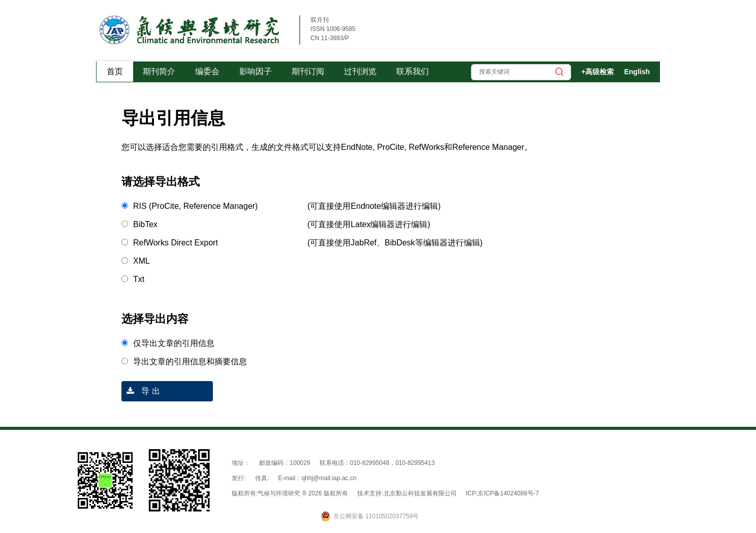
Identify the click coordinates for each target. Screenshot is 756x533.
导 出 (141, 391)
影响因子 (256, 71)
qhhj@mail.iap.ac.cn (329, 478)
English (637, 72)
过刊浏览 (360, 71)
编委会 (207, 71)
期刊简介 (159, 71)
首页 (115, 71)
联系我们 (413, 71)
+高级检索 (597, 72)
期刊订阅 (308, 71)
